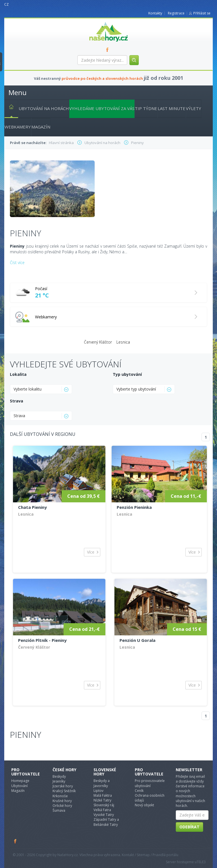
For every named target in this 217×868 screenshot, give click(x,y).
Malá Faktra (103, 795)
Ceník (139, 791)
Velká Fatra (102, 810)
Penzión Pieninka (134, 507)
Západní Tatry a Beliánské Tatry (106, 822)
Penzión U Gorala (137, 640)
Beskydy (59, 776)
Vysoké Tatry (104, 815)
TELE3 (201, 862)
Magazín (41, 127)
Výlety (194, 108)
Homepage (20, 781)
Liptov (98, 791)
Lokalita (18, 374)
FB (108, 50)
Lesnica (123, 342)
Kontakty (155, 13)
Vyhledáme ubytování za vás (102, 108)
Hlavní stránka (9, 108)
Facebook (16, 841)
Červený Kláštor (98, 342)
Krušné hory (62, 801)
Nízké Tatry (102, 800)
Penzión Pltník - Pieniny (42, 640)
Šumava (59, 810)
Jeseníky (59, 781)
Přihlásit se (202, 13)
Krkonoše (60, 796)
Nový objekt (144, 805)
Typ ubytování (127, 374)
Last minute (172, 108)
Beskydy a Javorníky (102, 783)
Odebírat (189, 827)
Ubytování (19, 786)
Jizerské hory (63, 786)
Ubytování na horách (44, 108)
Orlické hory (62, 806)
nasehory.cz (98, 22)
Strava (17, 401)
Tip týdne (146, 108)
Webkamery (18, 127)
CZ (6, 4)
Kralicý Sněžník (64, 791)
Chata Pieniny (32, 507)
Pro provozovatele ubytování (150, 783)
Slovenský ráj (104, 805)
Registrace (176, 13)
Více (91, 552)
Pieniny (26, 735)
